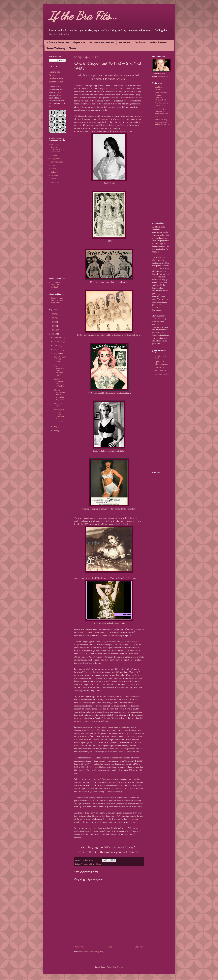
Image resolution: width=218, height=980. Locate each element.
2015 (54, 334)
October (58, 346)
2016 (54, 330)
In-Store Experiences (159, 43)
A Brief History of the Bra (131, 98)
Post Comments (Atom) (95, 952)
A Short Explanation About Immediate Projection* (59, 395)
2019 (54, 318)
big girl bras (56, 158)
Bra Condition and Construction (102, 43)
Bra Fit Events (125, 43)
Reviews (73, 48)
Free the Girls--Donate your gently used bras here (161, 113)
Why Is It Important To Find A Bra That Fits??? (59, 370)
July (56, 427)
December (58, 337)
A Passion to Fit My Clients (58, 43)
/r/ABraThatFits (81, 739)
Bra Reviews (140, 43)
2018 (54, 322)
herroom (54, 175)
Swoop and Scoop (58, 405)
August (57, 354)
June (56, 431)
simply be (55, 182)
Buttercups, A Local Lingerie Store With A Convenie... (59, 416)
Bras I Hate (159, 367)
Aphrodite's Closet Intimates (161, 363)
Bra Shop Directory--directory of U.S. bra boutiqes (58, 148)
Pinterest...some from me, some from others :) (57, 301)
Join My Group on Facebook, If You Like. (59, 383)
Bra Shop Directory (159, 88)
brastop (54, 165)
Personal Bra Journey (56, 48)
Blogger (120, 967)
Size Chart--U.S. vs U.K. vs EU (161, 104)
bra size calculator (119, 749)
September (59, 349)
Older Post (139, 947)
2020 (54, 314)
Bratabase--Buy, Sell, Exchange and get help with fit (162, 123)
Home (109, 947)
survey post (135, 736)
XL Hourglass (160, 371)
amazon (54, 155)
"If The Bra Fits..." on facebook (56, 285)
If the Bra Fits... (83, 16)
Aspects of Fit (79, 43)
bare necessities (57, 162)
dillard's (54, 169)
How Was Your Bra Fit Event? (60, 359)
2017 (54, 326)
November (59, 342)
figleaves (55, 172)
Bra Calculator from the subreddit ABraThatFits (161, 96)
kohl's (53, 179)
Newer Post (80, 947)
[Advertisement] (57, 231)
